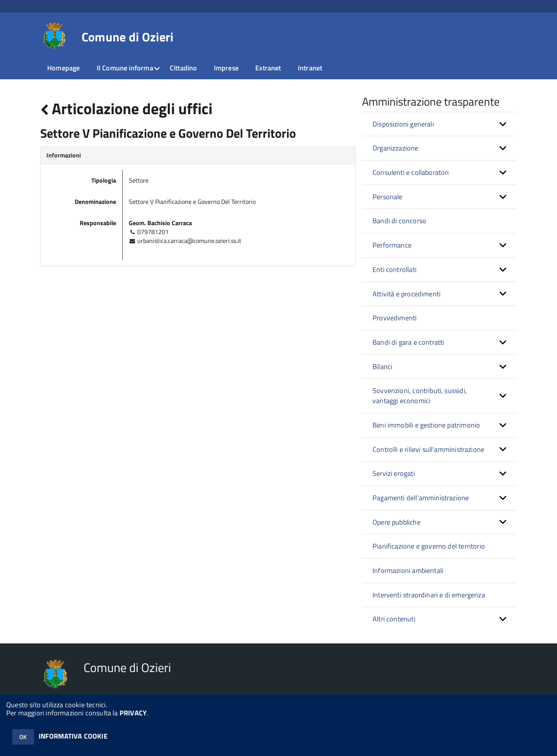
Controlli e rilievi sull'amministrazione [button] (428, 449)
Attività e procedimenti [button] (407, 294)
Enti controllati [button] (395, 269)
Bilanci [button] (382, 367)
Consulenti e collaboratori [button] (411, 172)
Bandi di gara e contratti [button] (408, 342)
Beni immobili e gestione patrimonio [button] (426, 425)
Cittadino (184, 68)
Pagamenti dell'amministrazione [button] (421, 498)
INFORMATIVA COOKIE (73, 736)
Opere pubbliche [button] (396, 522)
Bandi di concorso (399, 221)
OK (23, 737)
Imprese (226, 68)
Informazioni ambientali (408, 570)
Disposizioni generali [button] (403, 124)
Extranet (268, 68)
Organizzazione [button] (396, 148)
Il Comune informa (125, 68)
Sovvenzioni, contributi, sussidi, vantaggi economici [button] (420, 396)
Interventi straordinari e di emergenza (429, 595)
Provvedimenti (395, 318)
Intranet (310, 68)
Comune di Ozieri (128, 37)
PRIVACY (133, 713)
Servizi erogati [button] (394, 473)
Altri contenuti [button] (394, 619)
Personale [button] (388, 197)
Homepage (63, 68)
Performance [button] (392, 245)
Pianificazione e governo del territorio (429, 546)
